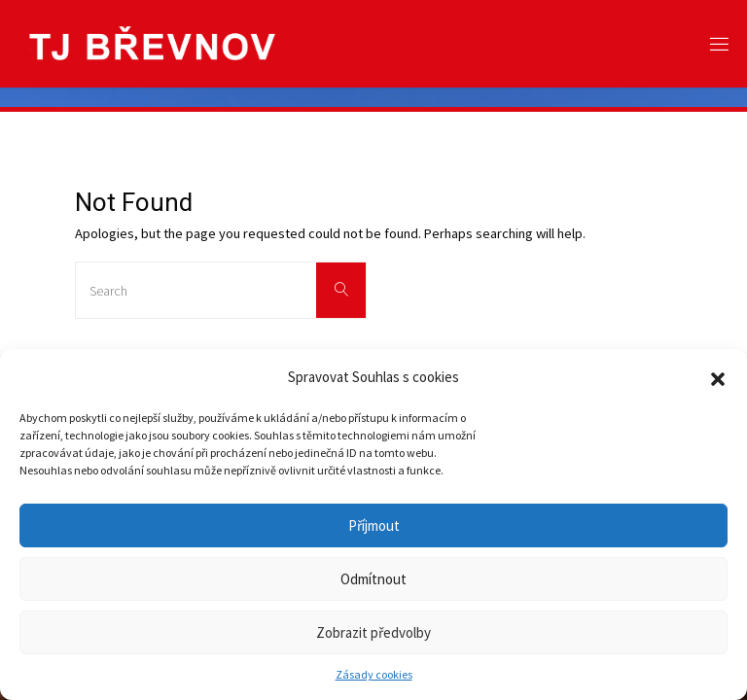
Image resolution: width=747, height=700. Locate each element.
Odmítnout (373, 579)
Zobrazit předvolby (373, 632)
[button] (718, 377)
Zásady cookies (374, 674)
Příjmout (374, 525)
